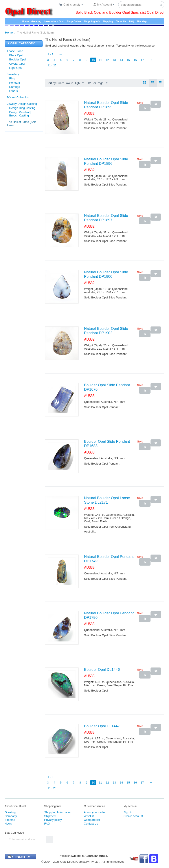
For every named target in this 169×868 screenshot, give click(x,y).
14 (122, 60)
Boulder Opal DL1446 (102, 670)
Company (11, 816)
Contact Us (91, 824)
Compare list (92, 820)
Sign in (128, 813)
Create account (133, 816)
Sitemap (10, 820)
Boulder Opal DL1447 (102, 726)
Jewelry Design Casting (22, 104)
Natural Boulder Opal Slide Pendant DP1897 (106, 218)
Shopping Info (92, 21)
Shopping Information (58, 813)
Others (14, 91)
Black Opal (16, 55)
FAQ (131, 21)
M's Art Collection (18, 97)
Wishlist (89, 816)
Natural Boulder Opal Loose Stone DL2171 (107, 500)
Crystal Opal (17, 64)
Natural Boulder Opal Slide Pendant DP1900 (106, 275)
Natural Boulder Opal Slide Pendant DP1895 (106, 105)
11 (101, 60)
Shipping (108, 21)
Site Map (142, 21)
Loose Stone (15, 51)
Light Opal (16, 68)
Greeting (36, 21)
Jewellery (13, 74)
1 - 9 (50, 54)
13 (115, 60)
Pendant (15, 83)
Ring (12, 78)
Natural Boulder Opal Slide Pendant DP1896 (106, 162)
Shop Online (74, 21)
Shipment (50, 816)
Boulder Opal (18, 59)
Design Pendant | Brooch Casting (20, 114)
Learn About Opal (54, 21)
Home (25, 21)
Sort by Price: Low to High (65, 83)
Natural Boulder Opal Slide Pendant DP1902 (106, 331)
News (8, 824)
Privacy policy (53, 820)
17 (143, 60)
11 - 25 (52, 65)
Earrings (15, 87)
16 (136, 60)
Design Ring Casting (22, 108)
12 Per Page (97, 83)
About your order (95, 813)
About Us (121, 21)
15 (129, 60)
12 (108, 60)
